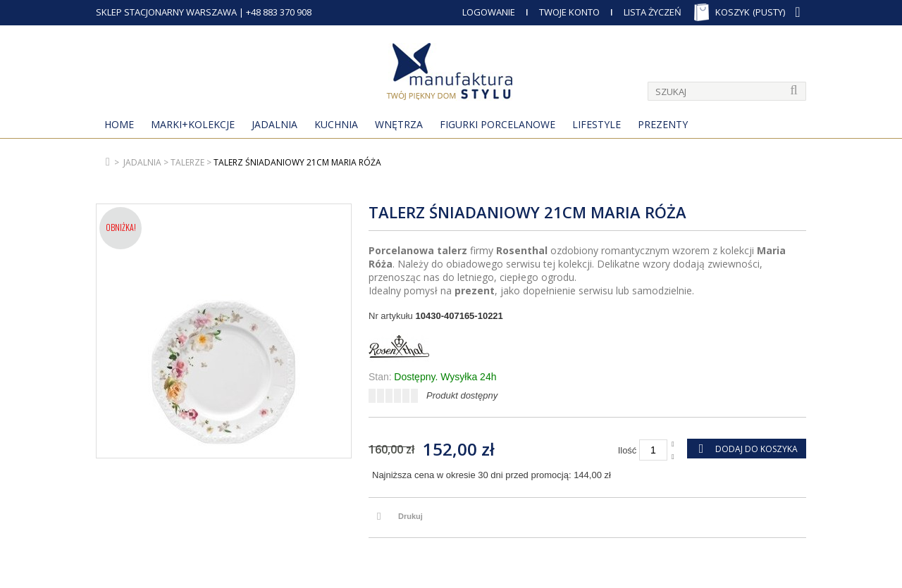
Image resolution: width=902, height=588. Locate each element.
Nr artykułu (391, 316)
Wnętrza (399, 124)
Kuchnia (336, 124)
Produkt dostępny (462, 395)
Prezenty (663, 124)
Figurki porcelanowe (498, 124)
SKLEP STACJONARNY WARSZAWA (166, 12)
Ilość (628, 450)
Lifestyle (597, 124)
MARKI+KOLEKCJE (193, 124)
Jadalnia (274, 124)
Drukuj (410, 516)
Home (119, 124)
